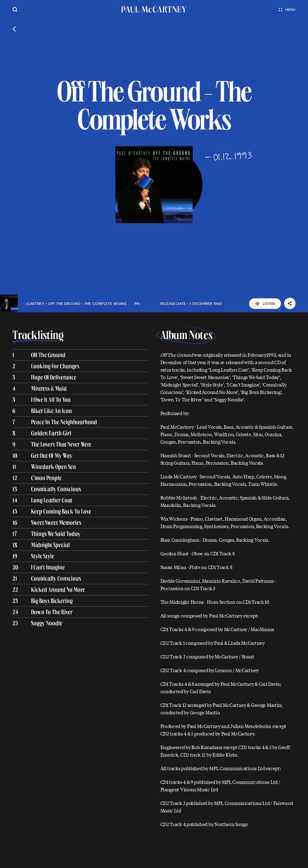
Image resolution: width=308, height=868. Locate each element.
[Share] (290, 303)
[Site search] (15, 9)
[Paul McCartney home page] (154, 9)
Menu (287, 10)
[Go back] (14, 30)
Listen (265, 304)
